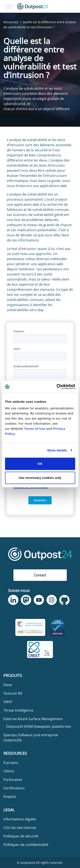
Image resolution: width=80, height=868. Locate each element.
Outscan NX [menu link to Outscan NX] (13, 693)
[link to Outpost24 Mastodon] (26, 600)
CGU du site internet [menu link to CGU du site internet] (20, 828)
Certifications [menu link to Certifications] (14, 788)
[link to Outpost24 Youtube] (39, 600)
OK (40, 464)
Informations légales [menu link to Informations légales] (20, 819)
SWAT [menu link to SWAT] (8, 702)
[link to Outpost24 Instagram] (52, 600)
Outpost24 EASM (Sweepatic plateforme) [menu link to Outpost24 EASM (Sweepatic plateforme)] (38, 726)
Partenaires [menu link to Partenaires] (13, 780)
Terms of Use (35, 429)
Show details (57, 450)
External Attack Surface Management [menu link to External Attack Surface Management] (33, 719)
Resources (11, 22)
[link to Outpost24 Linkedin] (13, 600)
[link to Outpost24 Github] (64, 600)
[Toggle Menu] (9, 6)
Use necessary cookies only (40, 478)
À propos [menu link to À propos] (11, 763)
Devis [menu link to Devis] (8, 685)
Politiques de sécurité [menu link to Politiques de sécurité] (21, 836)
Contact (40, 575)
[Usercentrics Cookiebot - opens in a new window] (57, 387)
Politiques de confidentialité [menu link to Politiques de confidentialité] (26, 845)
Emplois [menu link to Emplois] (10, 797)
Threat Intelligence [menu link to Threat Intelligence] (18, 710)
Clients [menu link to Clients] (9, 771)
